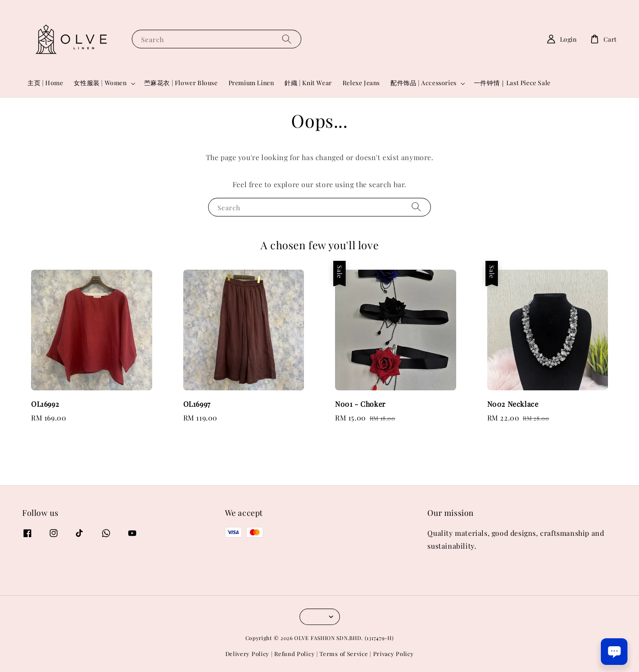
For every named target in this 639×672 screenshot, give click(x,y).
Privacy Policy (394, 654)
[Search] (287, 39)
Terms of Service (344, 654)
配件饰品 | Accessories (424, 83)
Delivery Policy (248, 654)
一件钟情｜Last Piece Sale (512, 83)
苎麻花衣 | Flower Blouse (181, 83)
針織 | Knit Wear (308, 83)
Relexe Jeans (361, 83)
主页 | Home (45, 83)
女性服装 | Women (100, 83)
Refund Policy (294, 654)
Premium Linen (251, 83)
